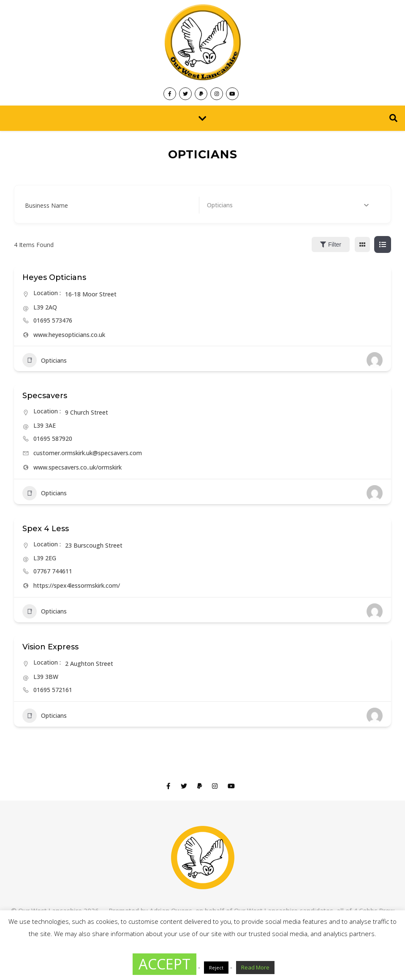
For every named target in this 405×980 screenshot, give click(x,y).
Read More (255, 967)
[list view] (383, 244)
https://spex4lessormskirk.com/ (77, 585)
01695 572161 (53, 690)
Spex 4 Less (46, 529)
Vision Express (50, 647)
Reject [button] (216, 968)
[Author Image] (375, 360)
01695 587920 (53, 438)
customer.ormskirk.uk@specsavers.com (88, 453)
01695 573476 (53, 320)
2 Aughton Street (89, 664)
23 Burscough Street (94, 545)
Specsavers (45, 396)
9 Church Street (87, 412)
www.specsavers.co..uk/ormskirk (77, 467)
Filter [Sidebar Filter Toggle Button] (331, 244)
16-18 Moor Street (91, 294)
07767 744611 (53, 571)
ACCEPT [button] (164, 964)
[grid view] (362, 244)
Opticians (45, 360)
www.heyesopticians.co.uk (69, 335)
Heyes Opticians (54, 277)
